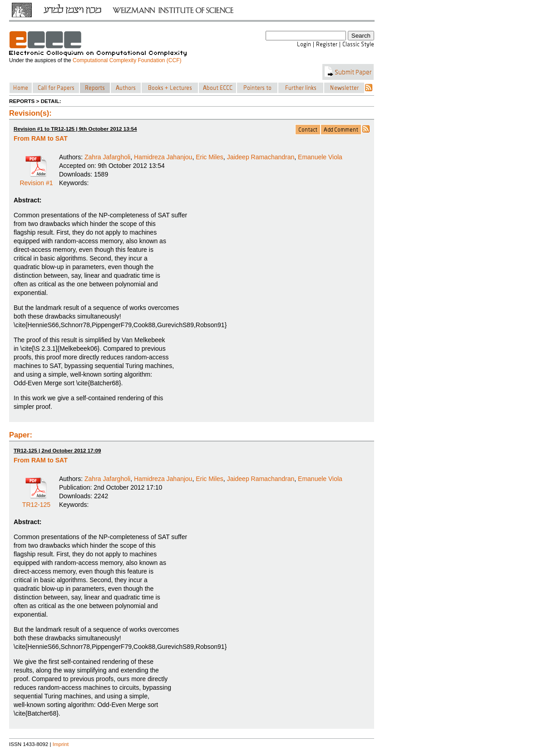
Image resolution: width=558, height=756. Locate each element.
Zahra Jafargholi (107, 157)
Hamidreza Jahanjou (163, 157)
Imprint (61, 744)
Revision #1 (36, 180)
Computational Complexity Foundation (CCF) (127, 60)
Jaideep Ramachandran (261, 157)
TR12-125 (36, 501)
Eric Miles (210, 157)
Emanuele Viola (320, 157)
